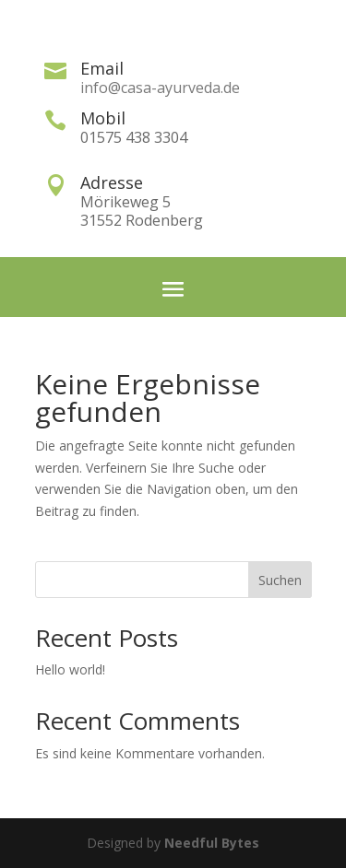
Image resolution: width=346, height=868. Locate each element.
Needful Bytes (212, 843)
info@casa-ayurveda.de (160, 88)
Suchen (280, 580)
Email (102, 68)
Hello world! (70, 669)
